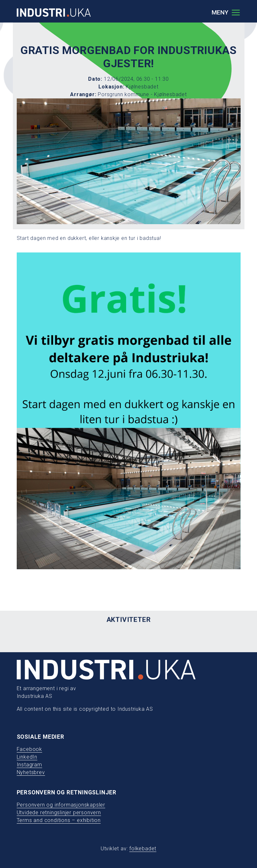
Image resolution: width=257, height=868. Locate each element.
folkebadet (143, 849)
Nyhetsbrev (31, 772)
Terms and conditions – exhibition (59, 820)
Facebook (29, 749)
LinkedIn (27, 757)
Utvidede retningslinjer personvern (59, 813)
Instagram (29, 765)
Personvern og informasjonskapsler (61, 805)
